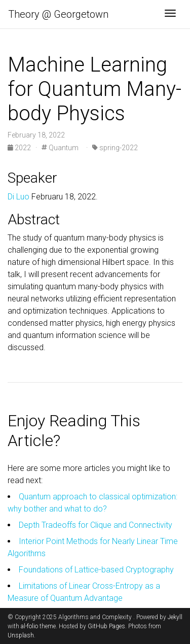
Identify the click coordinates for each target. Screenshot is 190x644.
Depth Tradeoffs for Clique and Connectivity (96, 525)
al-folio (29, 626)
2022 (20, 148)
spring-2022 (115, 148)
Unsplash (21, 635)
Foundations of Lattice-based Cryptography (96, 570)
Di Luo (18, 197)
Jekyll (175, 617)
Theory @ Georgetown (58, 14)
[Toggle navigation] (170, 14)
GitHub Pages (106, 626)
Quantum (60, 148)
